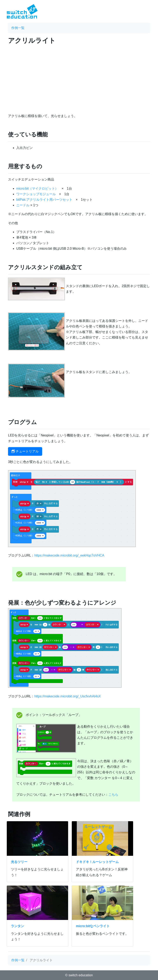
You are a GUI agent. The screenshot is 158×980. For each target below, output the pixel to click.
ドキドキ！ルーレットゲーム (97, 862)
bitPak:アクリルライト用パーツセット (44, 200)
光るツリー (19, 862)
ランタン (17, 926)
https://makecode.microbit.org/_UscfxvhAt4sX (68, 696)
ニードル (23, 205)
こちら (113, 795)
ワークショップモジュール (36, 194)
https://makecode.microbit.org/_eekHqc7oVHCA (69, 555)
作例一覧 (18, 28)
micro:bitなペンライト (93, 926)
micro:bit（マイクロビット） (37, 188)
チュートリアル (25, 451)
